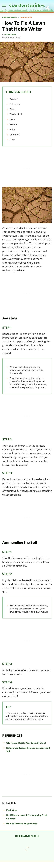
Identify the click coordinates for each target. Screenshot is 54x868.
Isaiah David (11, 35)
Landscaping (10, 17)
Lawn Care (26, 17)
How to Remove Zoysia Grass (22, 823)
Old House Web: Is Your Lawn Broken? (26, 743)
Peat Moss (12, 810)
